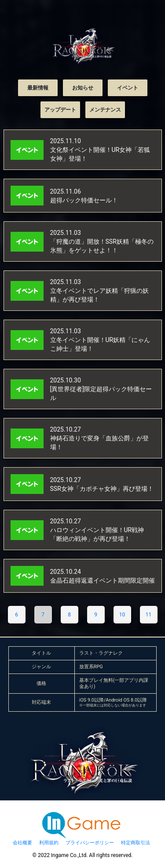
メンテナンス (105, 110)
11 (149, 615)
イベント (128, 88)
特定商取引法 (136, 843)
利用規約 (49, 843)
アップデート (60, 110)
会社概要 (22, 843)
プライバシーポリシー (90, 843)
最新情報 (38, 88)
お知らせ (83, 88)
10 (122, 615)
